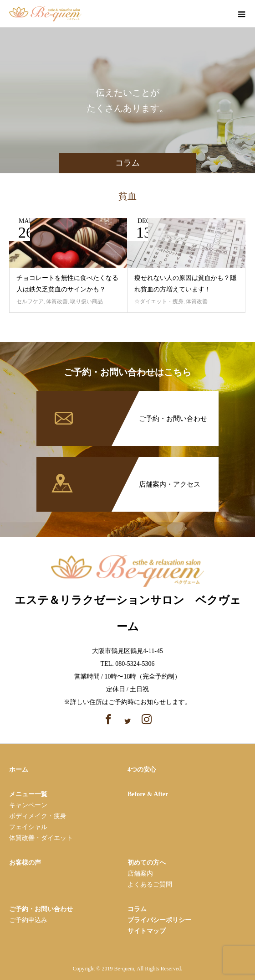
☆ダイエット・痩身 (159, 301)
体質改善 (57, 301)
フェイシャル (28, 827)
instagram (221, 15)
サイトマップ (147, 931)
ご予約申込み (28, 920)
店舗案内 (140, 874)
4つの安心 (142, 770)
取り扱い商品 (87, 301)
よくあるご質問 (150, 884)
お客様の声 (25, 863)
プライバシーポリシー (159, 920)
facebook (205, 15)
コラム (137, 909)
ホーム (19, 770)
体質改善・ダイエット (41, 838)
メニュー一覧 (28, 794)
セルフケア (30, 301)
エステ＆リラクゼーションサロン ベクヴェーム (128, 598)
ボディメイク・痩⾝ (38, 816)
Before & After (148, 794)
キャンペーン (28, 805)
